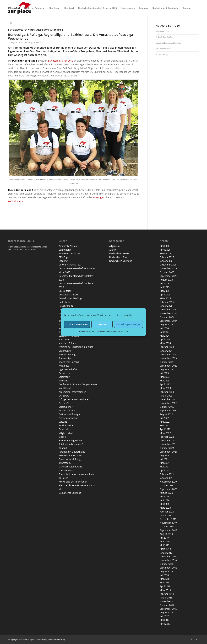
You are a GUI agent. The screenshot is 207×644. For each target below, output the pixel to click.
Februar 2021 (167, 474)
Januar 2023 (166, 396)
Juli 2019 (164, 538)
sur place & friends (69, 343)
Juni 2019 (165, 541)
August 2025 (166, 280)
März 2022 (165, 433)
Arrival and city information (73, 482)
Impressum (123, 332)
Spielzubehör (66, 407)
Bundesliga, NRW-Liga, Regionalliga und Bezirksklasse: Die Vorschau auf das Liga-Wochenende (71, 37)
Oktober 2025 (167, 272)
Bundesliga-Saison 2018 (61, 61)
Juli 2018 (164, 575)
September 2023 (169, 366)
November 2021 (168, 444)
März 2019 (165, 549)
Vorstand (63, 381)
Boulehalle (64, 429)
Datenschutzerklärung (106, 332)
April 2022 (165, 429)
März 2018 (165, 590)
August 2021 (166, 455)
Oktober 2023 (167, 362)
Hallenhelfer (65, 302)
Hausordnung (66, 306)
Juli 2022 (164, 418)
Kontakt (63, 448)
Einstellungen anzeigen (128, 324)
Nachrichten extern (119, 253)
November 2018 (168, 560)
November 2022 (168, 403)
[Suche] (11, 23)
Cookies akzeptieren (77, 324)
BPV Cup (63, 257)
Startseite (64, 339)
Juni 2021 (165, 463)
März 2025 (165, 298)
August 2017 (166, 612)
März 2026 (165, 253)
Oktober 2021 (167, 448)
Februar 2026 (167, 257)
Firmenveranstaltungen (71, 459)
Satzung (63, 422)
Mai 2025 (165, 291)
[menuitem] (15, 8)
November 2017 (168, 601)
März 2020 (165, 508)
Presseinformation (68, 418)
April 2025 (165, 295)
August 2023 (166, 369)
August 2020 (166, 493)
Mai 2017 (165, 620)
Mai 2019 (165, 545)
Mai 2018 (165, 583)
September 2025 (169, 276)
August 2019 (166, 534)
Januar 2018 (166, 598)
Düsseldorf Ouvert (68, 295)
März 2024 (165, 343)
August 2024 (166, 325)
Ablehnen (102, 324)
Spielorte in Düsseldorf (71, 444)
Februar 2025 (167, 302)
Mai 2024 (165, 336)
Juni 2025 (165, 287)
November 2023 (168, 358)
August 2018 (166, 571)
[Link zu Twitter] (196, 639)
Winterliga (64, 366)
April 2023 (165, 384)
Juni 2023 (165, 377)
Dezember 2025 (168, 265)
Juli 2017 (164, 616)
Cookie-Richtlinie (87, 332)
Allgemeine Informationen (72, 392)
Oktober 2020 (167, 485)
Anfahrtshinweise (68, 411)
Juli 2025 (164, 283)
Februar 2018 (167, 594)
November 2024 (168, 313)
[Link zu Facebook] (192, 639)
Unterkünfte (65, 351)
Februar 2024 (167, 347)
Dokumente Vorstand (70, 493)
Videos (62, 437)
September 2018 (169, 568)
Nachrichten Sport (119, 257)
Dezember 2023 (168, 354)
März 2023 (165, 388)
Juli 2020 (164, 497)
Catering (63, 261)
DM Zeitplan (65, 291)
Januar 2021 (166, 478)
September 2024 (169, 321)
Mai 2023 (165, 381)
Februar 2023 (167, 392)
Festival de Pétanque (70, 414)
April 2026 (165, 250)
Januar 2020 (166, 515)
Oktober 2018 (167, 564)
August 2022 (166, 414)
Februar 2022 (167, 437)
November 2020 (168, 482)
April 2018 (165, 586)
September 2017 (169, 609)
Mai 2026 (165, 246)
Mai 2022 (165, 425)
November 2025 (168, 268)
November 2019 (168, 523)
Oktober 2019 (167, 526)
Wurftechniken (66, 425)
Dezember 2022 (168, 399)
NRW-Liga (98, 197)
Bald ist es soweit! (163, 49)
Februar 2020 (167, 512)
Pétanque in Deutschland (72, 452)
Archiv (112, 250)
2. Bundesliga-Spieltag (164, 37)
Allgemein (114, 246)
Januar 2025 (166, 306)
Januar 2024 (166, 351)
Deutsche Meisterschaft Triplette (168, 43)
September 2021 (169, 452)
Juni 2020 (165, 500)
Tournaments (66, 470)
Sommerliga (65, 358)
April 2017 (165, 624)
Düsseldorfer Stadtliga (70, 298)
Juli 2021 (164, 459)
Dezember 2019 (168, 519)
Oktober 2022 (167, 407)
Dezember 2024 (168, 309)
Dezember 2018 (168, 556)
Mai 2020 (165, 504)
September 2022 (169, 411)
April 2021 (165, 470)
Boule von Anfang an (70, 253)
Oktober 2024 (167, 317)
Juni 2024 (165, 332)
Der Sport (64, 396)
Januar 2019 (166, 553)
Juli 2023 (164, 373)
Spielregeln (65, 377)
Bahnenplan (65, 250)
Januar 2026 (166, 261)
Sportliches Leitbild (69, 362)
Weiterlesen (16, 201)
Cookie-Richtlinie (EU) (70, 265)
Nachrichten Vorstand (121, 261)
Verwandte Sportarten (70, 455)
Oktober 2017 (167, 605)
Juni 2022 (165, 422)
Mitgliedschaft (66, 433)
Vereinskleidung (67, 354)
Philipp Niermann (35, 43)
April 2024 (165, 339)
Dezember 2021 (168, 440)
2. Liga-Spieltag (162, 55)
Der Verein (64, 373)
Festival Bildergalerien (70, 440)
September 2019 (169, 530)
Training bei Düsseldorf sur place (76, 347)
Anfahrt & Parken (68, 246)
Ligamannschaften (68, 369)
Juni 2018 (165, 579)
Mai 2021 (165, 467)
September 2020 (169, 489)
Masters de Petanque (164, 31)
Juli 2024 (164, 328)
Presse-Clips (65, 403)
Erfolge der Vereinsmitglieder (74, 399)
